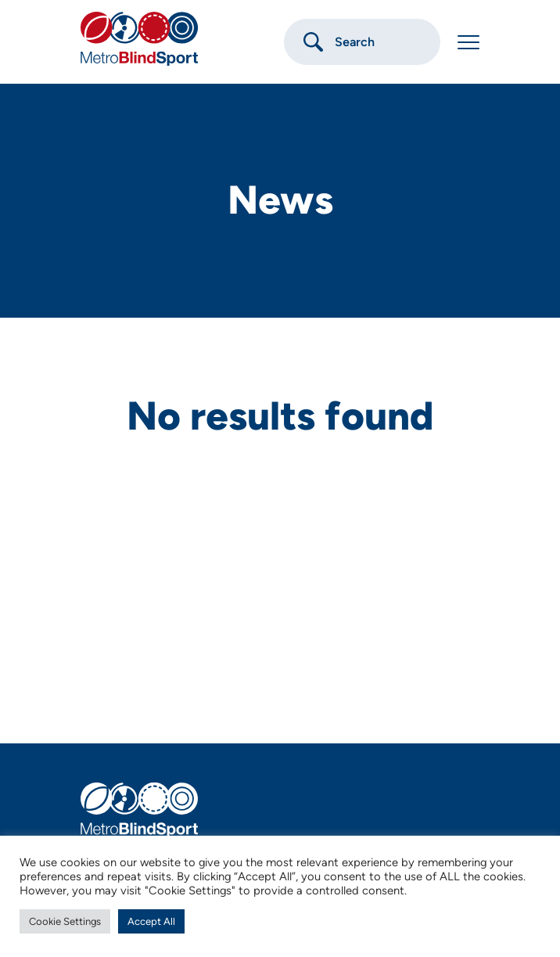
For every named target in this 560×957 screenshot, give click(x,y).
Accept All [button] (151, 921)
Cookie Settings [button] (65, 921)
